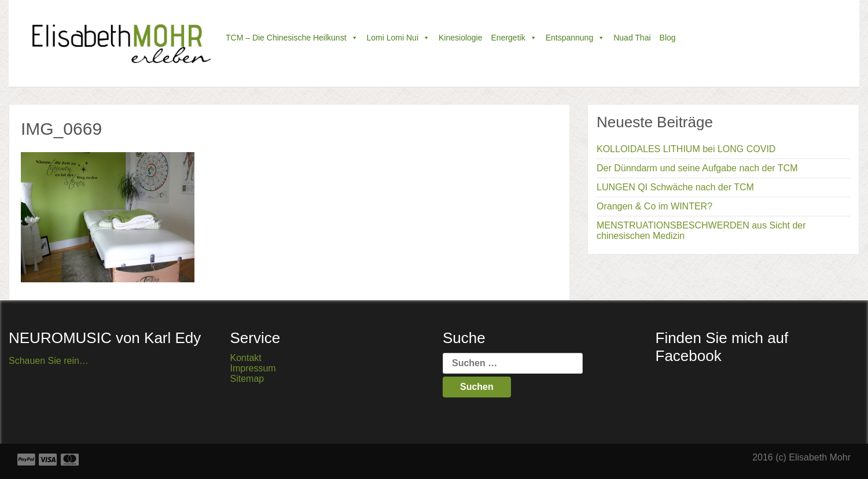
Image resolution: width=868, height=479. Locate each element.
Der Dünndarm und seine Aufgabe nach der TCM (697, 168)
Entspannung (575, 38)
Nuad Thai (632, 38)
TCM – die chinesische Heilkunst (292, 38)
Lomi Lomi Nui (398, 38)
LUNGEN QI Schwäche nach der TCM (675, 187)
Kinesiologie (461, 38)
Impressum (253, 368)
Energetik (514, 38)
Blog (668, 38)
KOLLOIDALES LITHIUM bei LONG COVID (686, 149)
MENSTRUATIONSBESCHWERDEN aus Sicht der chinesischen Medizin (701, 231)
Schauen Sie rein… (49, 361)
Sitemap (247, 379)
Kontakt (246, 358)
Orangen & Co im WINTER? (654, 206)
